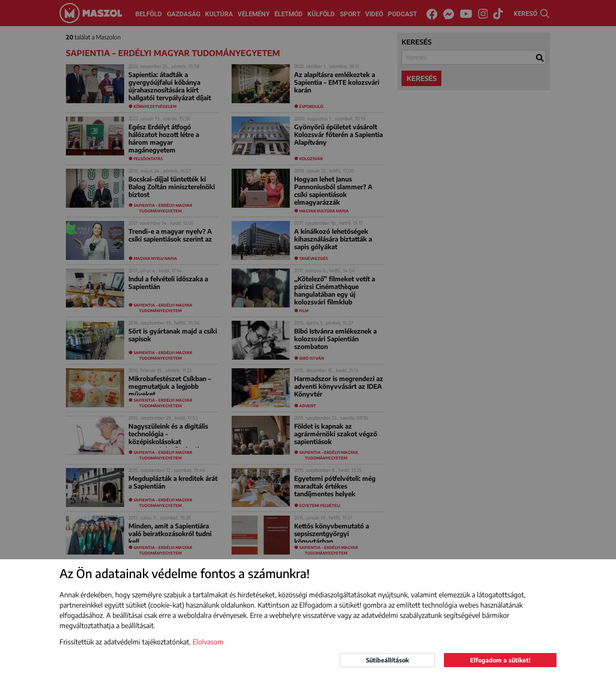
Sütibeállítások (387, 660)
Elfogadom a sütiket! (500, 660)
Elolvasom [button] (208, 642)
